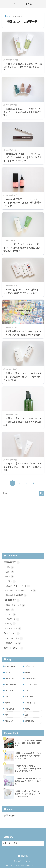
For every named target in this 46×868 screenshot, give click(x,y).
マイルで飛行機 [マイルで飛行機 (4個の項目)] (11, 685)
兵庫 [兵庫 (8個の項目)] (7, 697)
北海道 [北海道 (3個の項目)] (8, 703)
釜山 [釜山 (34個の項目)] (27, 715)
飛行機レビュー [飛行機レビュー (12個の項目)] (30, 721)
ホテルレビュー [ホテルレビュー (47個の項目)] (30, 678)
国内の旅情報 (12, 562)
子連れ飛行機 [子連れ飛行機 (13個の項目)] (10, 709)
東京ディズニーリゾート (18, 586)
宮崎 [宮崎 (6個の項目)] (7, 715)
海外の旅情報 (12, 600)
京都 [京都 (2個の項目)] (27, 691)
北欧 (10, 610)
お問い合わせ (10, 815)
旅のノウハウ (12, 633)
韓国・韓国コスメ (16, 605)
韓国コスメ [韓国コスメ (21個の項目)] (9, 721)
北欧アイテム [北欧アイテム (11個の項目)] (30, 697)
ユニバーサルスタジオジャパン (21, 591)
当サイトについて (14, 648)
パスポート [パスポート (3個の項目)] (29, 672)
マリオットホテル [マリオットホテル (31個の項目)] (31, 685)
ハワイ (11, 614)
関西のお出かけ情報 (16, 595)
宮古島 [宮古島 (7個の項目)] (27, 709)
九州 (10, 572)
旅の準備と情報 (15, 638)
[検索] (41, 493)
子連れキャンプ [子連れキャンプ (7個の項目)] (30, 703)
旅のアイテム (14, 643)
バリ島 (11, 624)
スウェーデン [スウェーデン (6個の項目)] (30, 666)
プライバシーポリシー (23, 861)
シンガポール (14, 629)
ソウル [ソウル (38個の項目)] (8, 672)
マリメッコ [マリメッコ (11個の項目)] (9, 691)
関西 (10, 577)
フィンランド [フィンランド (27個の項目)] (10, 678)
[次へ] (33, 483)
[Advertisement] (23, 524)
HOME (23, 856)
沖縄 (10, 567)
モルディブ (13, 619)
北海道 (11, 581)
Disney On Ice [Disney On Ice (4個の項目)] (10, 666)
